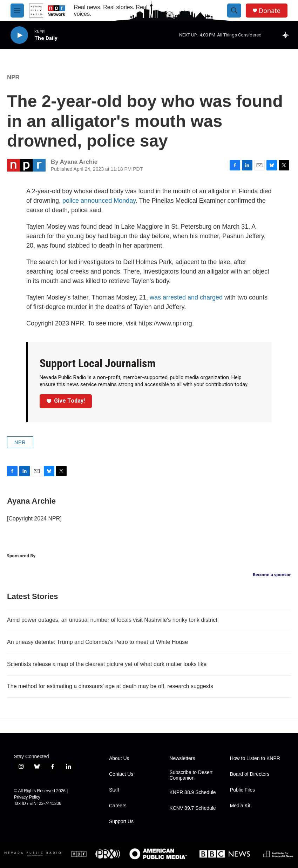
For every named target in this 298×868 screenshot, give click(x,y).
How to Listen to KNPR (255, 758)
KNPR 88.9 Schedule (192, 792)
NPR (13, 77)
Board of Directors (250, 774)
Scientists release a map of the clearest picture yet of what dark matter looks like (107, 664)
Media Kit (240, 806)
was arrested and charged (186, 297)
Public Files (243, 790)
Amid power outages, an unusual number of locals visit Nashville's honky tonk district (112, 620)
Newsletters (182, 758)
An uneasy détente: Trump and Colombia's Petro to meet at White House (97, 642)
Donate (270, 11)
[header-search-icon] (234, 11)
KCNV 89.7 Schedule (192, 808)
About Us (119, 758)
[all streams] (288, 35)
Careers (118, 806)
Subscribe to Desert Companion (191, 775)
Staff (114, 790)
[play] (19, 35)
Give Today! (66, 401)
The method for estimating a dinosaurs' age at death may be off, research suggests (110, 686)
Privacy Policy (27, 797)
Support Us (121, 822)
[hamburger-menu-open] (17, 11)
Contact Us (121, 774)
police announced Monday (99, 201)
